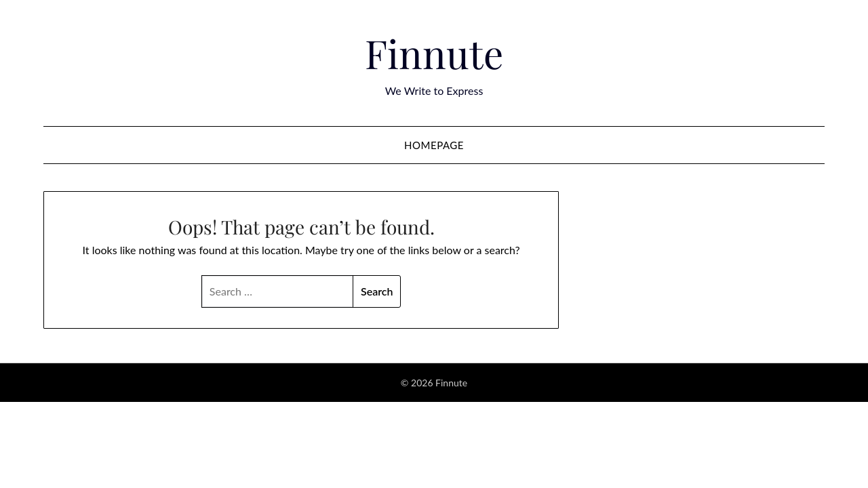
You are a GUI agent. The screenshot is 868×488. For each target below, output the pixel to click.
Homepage (434, 145)
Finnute (434, 53)
